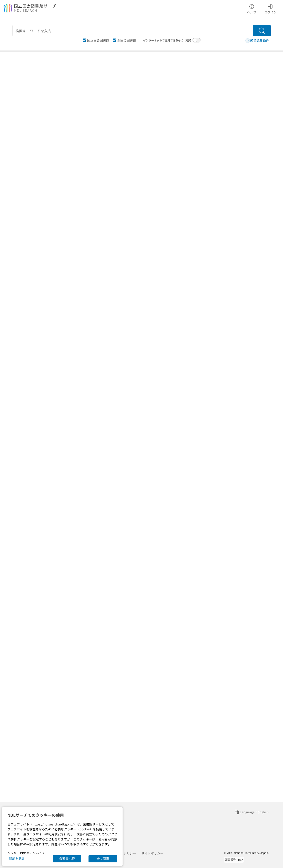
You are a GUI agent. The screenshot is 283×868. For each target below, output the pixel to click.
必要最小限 (67, 859)
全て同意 (103, 859)
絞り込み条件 (257, 40)
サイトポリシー (152, 853)
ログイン (270, 8)
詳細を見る (17, 859)
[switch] (197, 40)
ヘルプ (252, 8)
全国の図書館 (124, 40)
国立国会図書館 (96, 40)
